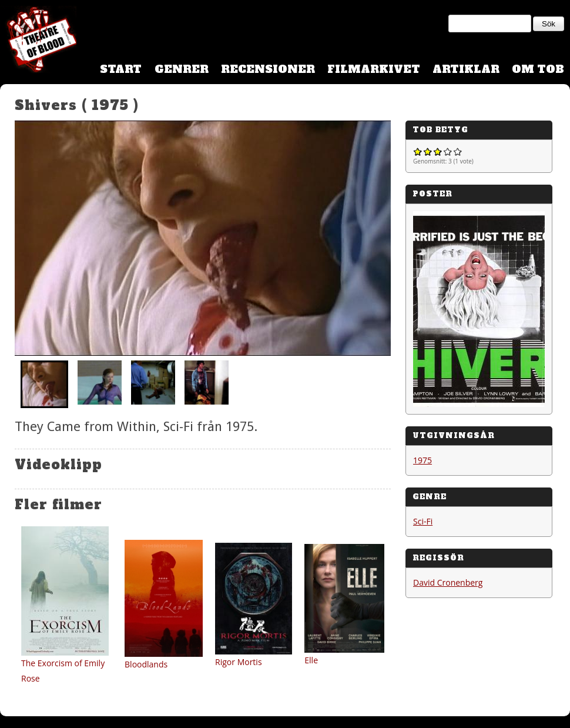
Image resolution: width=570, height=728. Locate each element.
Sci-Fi (423, 521)
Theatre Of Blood (38, 41)
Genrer (182, 69)
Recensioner (268, 69)
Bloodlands (146, 664)
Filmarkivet (374, 69)
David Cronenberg (448, 582)
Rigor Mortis (239, 662)
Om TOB (538, 69)
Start (121, 69)
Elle (311, 660)
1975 (423, 460)
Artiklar (466, 69)
